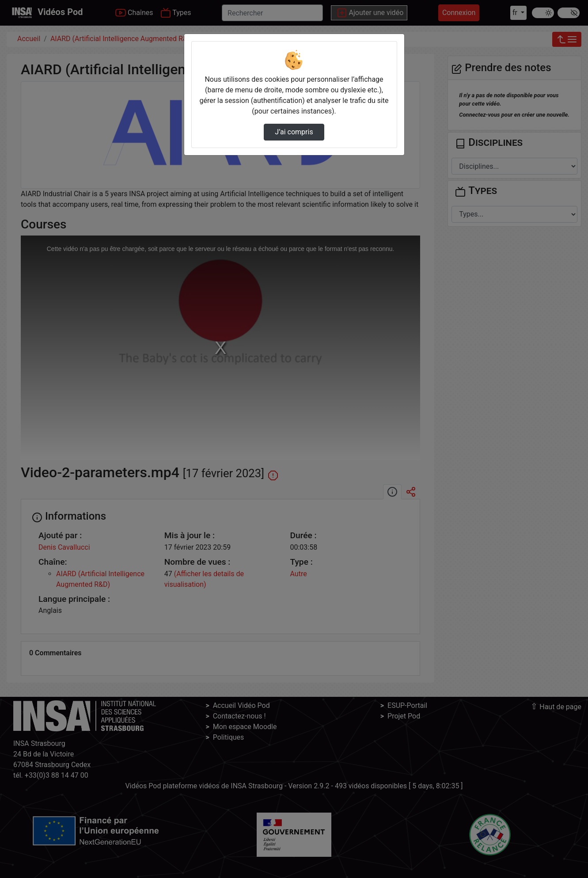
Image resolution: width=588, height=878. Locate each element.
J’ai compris (294, 132)
